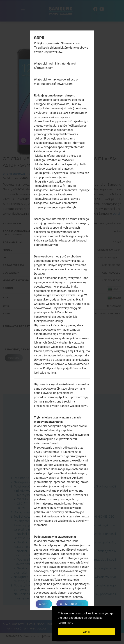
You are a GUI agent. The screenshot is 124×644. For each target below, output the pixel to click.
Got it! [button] (87, 632)
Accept (44, 604)
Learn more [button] (66, 623)
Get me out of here (72, 604)
